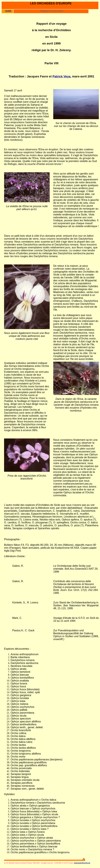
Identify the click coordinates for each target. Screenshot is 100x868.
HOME (8, 11)
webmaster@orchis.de (82, 863)
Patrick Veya (61, 76)
